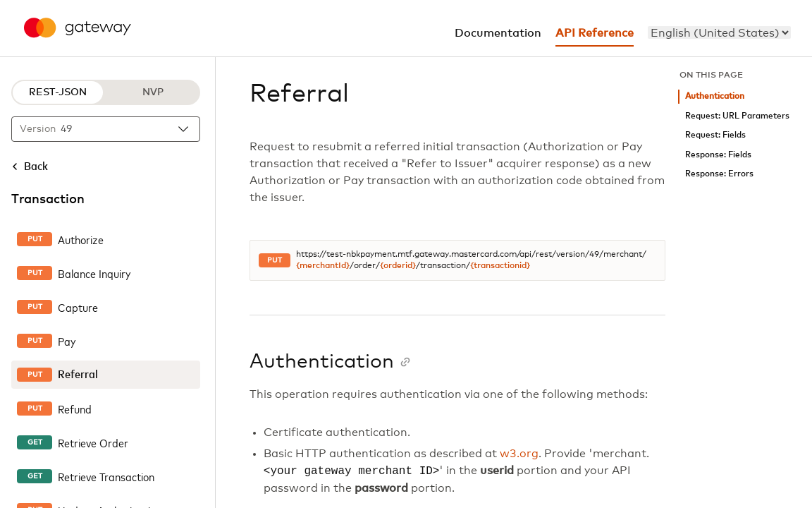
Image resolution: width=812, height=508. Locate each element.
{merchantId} (323, 266)
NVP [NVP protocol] (153, 92)
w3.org (519, 454)
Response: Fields (718, 155)
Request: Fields (715, 135)
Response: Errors (719, 174)
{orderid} (398, 266)
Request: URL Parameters (737, 116)
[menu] (719, 32)
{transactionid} (500, 266)
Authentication (715, 96)
